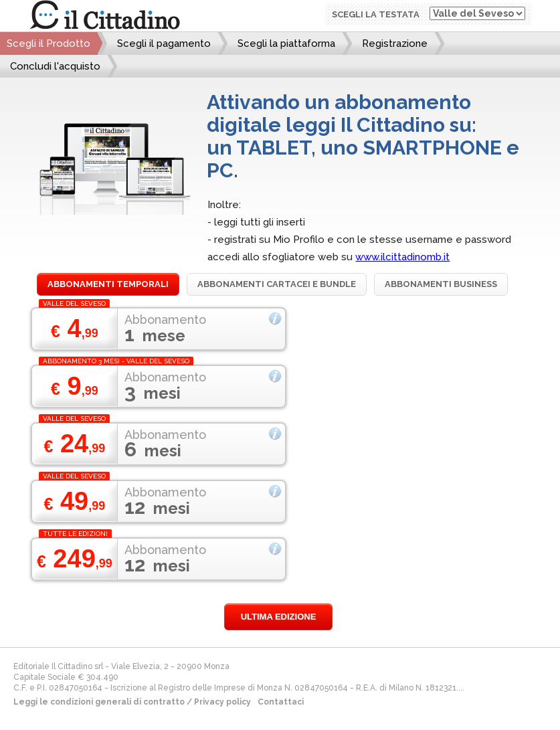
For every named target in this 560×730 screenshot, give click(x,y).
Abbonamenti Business (441, 284)
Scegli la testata (376, 14)
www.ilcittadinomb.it (402, 257)
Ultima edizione (279, 617)
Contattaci (281, 702)
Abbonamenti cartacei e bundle (277, 284)
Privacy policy (222, 702)
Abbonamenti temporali (108, 284)
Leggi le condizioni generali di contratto (99, 702)
